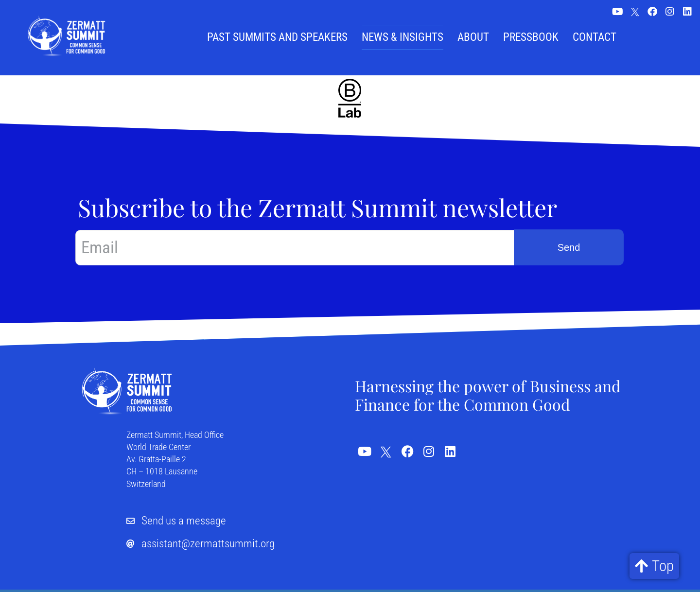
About (473, 37)
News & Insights (402, 37)
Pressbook (531, 37)
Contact (595, 37)
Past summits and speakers (277, 37)
